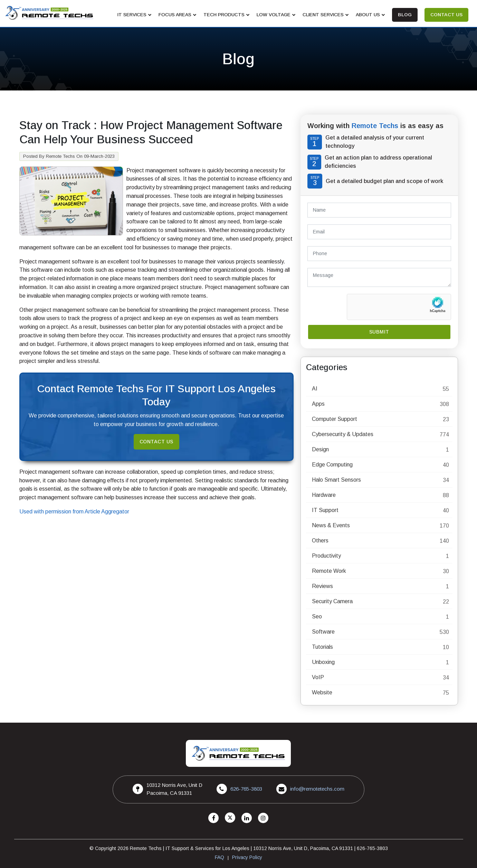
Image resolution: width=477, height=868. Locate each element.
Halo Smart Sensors (336, 480)
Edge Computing (332, 465)
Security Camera (332, 601)
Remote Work (329, 571)
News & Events (331, 525)
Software (323, 632)
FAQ (220, 857)
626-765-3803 (246, 789)
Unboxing (323, 662)
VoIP (318, 677)
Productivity (326, 556)
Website (322, 692)
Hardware (324, 495)
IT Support (325, 510)
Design (320, 449)
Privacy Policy (247, 857)
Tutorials (322, 647)
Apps (318, 404)
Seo (317, 616)
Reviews (322, 586)
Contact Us (156, 442)
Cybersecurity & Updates (343, 434)
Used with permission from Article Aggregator (74, 512)
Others (320, 541)
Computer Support (335, 419)
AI (315, 389)
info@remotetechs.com (317, 789)
